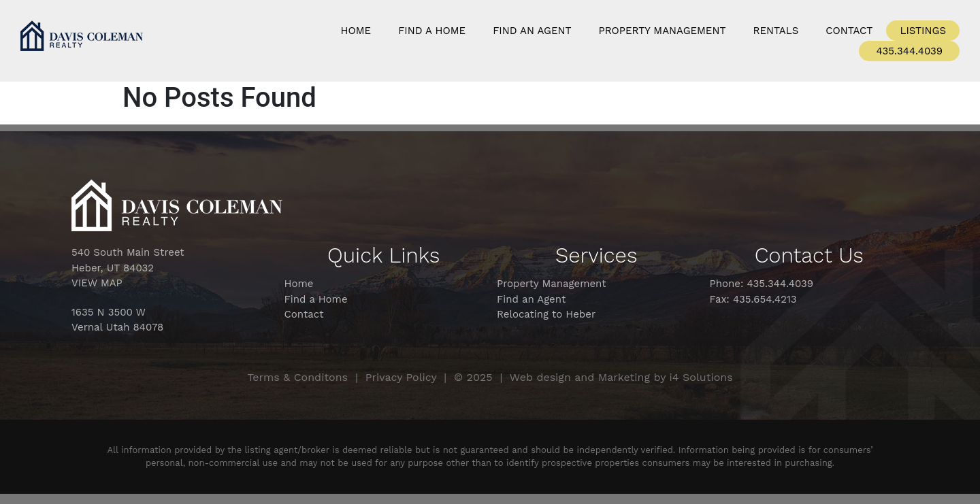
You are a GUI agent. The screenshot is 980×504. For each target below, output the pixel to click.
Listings (923, 31)
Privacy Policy (401, 377)
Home (356, 31)
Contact (849, 31)
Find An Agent (532, 31)
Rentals (776, 31)
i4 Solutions (701, 377)
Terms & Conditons (297, 377)
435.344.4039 (909, 51)
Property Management (663, 31)
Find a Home (432, 31)
